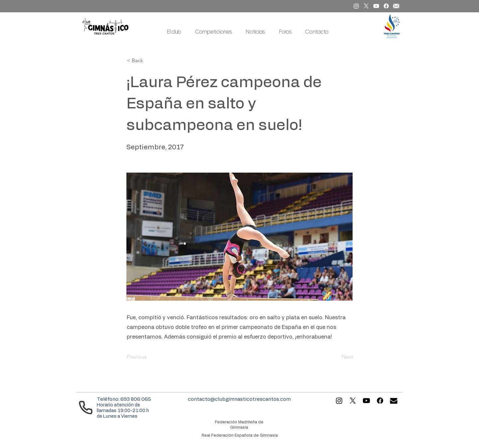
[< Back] (149, 61)
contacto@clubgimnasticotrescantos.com (239, 399)
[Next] (336, 357)
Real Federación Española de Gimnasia (240, 435)
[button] (174, 32)
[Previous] (149, 357)
